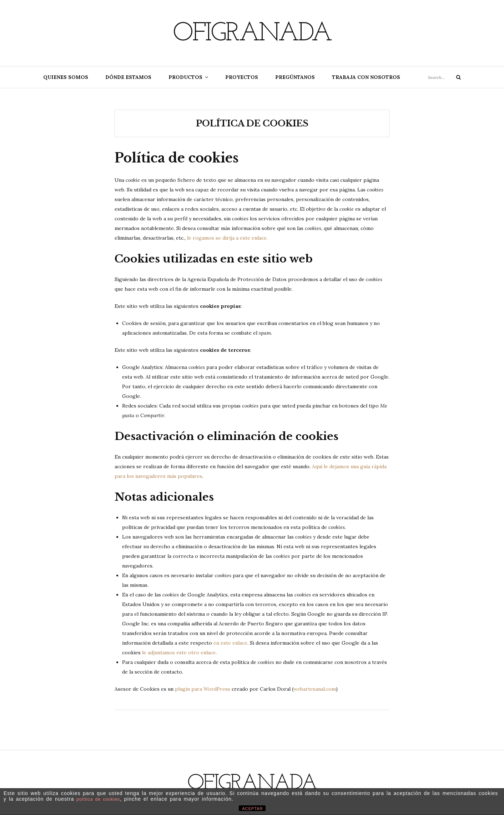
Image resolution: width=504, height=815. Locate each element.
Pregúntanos (295, 77)
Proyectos (242, 77)
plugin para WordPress (203, 689)
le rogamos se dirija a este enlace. (227, 238)
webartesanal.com (315, 689)
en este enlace (230, 643)
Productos (185, 77)
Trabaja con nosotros (366, 77)
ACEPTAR (253, 809)
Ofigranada (252, 34)
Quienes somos (66, 77)
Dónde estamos (128, 77)
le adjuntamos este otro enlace (179, 652)
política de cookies (98, 799)
